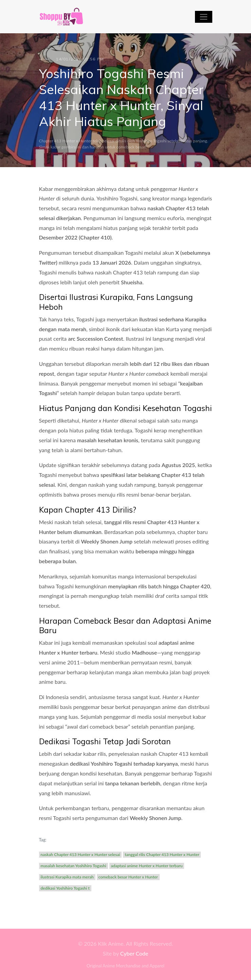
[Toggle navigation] (204, 17)
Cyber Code (134, 953)
